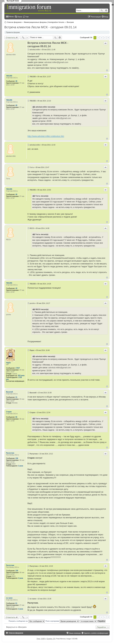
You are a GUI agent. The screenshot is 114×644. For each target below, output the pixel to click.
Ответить (11, 37)
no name (9, 598)
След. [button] (108, 38)
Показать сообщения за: (27, 621)
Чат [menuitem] (27, 17)
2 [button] (98, 38)
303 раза (21, 376)
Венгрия (70, 22)
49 (16, 81)
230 (17, 458)
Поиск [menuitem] (20, 17)
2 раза (21, 466)
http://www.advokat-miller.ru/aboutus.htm (46, 136)
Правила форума (13, 32)
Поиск (102, 10)
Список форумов (14, 22)
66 (16, 417)
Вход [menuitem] (106, 17)
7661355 (9, 76)
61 (16, 603)
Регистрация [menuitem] (96, 17)
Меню (11, 17)
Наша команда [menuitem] (75, 633)
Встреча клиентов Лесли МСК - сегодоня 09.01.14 (40, 27)
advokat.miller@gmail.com (56, 62)
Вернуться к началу (107, 70)
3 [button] (101, 38)
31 (16, 397)
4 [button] (105, 38)
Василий (9, 392)
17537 (18, 368)
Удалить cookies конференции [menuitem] (96, 633)
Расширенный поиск (106, 10)
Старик (9, 412)
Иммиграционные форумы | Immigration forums (44, 22)
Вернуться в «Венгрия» (16, 627)
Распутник (10, 453)
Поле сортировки (62, 621)
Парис (9, 363)
